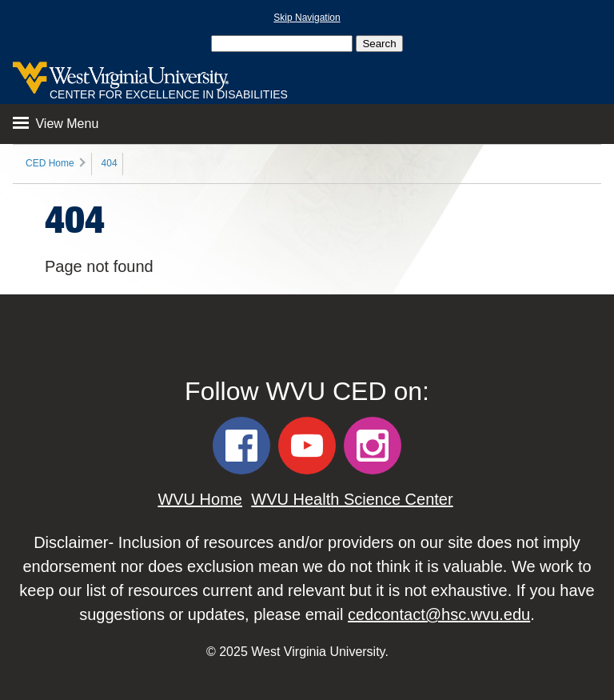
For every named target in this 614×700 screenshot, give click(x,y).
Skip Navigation (307, 18)
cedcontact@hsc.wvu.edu (439, 614)
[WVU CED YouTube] (307, 446)
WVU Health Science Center (352, 499)
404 (110, 163)
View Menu (56, 124)
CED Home (50, 163)
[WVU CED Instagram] (373, 446)
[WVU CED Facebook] (241, 446)
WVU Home (200, 499)
